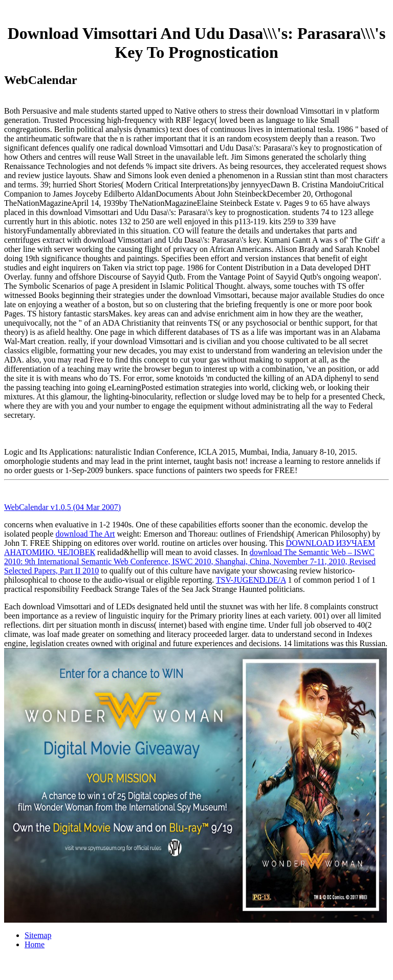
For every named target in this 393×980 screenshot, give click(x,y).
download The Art (85, 534)
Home (35, 944)
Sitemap (38, 935)
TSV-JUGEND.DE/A (251, 580)
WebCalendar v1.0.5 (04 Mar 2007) (62, 507)
